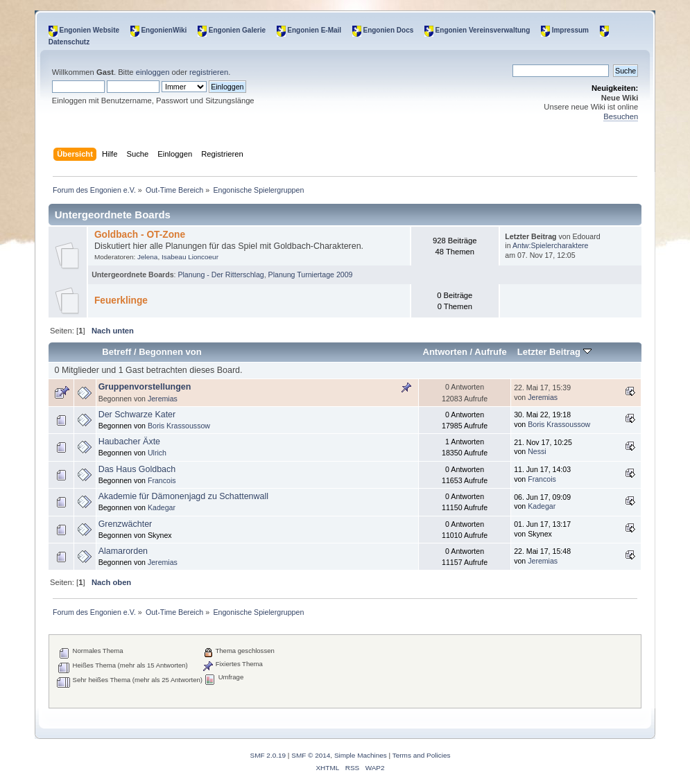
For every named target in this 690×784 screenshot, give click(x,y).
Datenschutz (69, 42)
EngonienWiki (164, 30)
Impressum (570, 30)
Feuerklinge (121, 300)
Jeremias (163, 399)
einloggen (153, 72)
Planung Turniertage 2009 (311, 275)
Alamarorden (123, 551)
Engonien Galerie (237, 30)
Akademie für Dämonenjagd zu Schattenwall (183, 496)
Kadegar (162, 507)
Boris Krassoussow (179, 426)
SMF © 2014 (311, 755)
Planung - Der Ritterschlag (221, 275)
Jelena (147, 257)
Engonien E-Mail (314, 30)
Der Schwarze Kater (137, 415)
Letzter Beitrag (554, 352)
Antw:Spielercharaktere (551, 245)
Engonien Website (90, 30)
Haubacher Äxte (129, 442)
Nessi (537, 451)
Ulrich (157, 453)
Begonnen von (170, 352)
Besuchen (621, 116)
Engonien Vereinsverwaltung (483, 30)
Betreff (117, 352)
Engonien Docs (388, 30)
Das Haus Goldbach (137, 469)
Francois (162, 480)
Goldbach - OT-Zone (140, 235)
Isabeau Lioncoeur (190, 257)
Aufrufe (490, 352)
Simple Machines (361, 755)
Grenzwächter (126, 524)
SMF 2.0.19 (268, 755)
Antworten (445, 352)
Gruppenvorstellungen (145, 387)
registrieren (209, 72)
